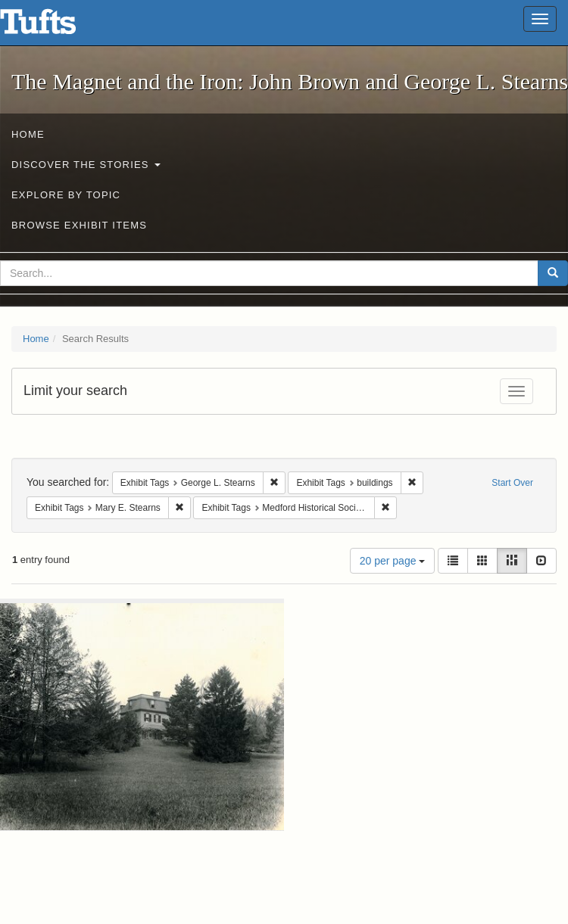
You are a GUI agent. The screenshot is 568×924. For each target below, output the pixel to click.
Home (28, 134)
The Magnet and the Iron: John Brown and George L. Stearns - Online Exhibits (57, 26)
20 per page (393, 561)
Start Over (512, 483)
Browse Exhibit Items (79, 225)
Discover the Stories (86, 165)
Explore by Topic (66, 195)
